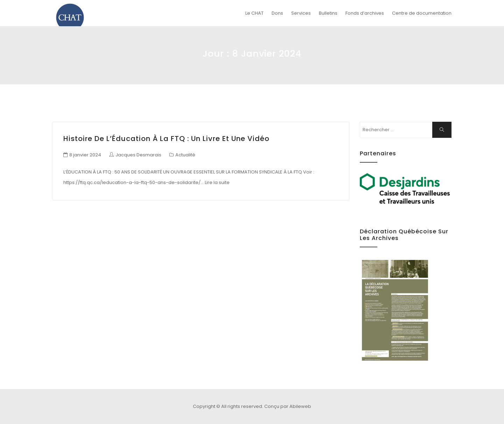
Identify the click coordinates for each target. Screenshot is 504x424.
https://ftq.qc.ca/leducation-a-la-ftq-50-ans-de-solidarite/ (132, 182)
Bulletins (328, 13)
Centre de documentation (422, 13)
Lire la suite (217, 182)
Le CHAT (254, 13)
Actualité (185, 155)
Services (301, 13)
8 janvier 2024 (85, 155)
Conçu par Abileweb (288, 406)
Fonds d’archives (365, 13)
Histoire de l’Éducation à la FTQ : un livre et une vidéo (166, 139)
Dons (277, 13)
